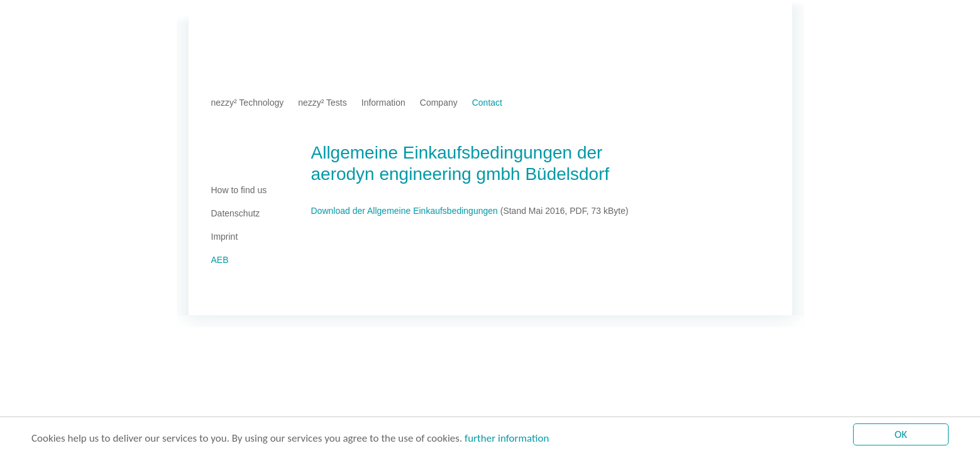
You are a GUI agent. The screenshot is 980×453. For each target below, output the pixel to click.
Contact (487, 103)
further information (507, 439)
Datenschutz (304, 15)
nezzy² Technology (248, 103)
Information (383, 103)
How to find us (239, 190)
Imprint (257, 15)
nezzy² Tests (322, 103)
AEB (345, 15)
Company (439, 103)
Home (223, 15)
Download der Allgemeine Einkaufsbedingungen (405, 211)
